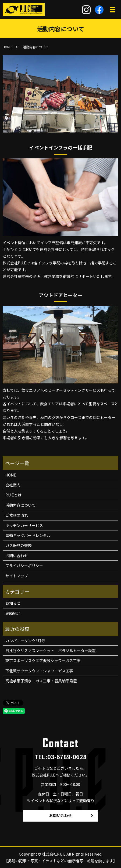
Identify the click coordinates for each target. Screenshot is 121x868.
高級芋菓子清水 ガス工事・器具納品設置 (41, 681)
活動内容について (20, 505)
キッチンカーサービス (24, 525)
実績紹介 (13, 613)
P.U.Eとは (13, 495)
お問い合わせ (17, 556)
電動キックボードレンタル (28, 535)
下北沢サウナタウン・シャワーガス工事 (39, 671)
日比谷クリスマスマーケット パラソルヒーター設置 (51, 651)
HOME (7, 47)
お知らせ (13, 603)
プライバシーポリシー (24, 566)
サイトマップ (17, 576)
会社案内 (13, 485)
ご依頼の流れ (17, 515)
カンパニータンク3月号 (25, 641)
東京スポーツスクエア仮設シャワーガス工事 (43, 661)
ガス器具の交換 (19, 545)
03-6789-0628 (67, 757)
